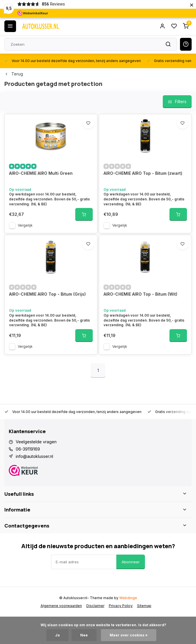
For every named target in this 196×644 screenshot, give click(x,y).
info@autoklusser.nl (34, 456)
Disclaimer (95, 606)
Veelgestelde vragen (36, 442)
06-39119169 (28, 449)
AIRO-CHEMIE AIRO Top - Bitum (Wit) (140, 294)
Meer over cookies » (129, 635)
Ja (57, 635)
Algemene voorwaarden (61, 606)
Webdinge (128, 598)
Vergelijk (25, 225)
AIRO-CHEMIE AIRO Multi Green (41, 173)
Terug (14, 74)
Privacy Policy (121, 606)
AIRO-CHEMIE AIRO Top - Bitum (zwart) (143, 173)
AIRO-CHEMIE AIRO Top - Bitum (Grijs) (47, 294)
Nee (84, 635)
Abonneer (131, 562)
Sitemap (144, 606)
